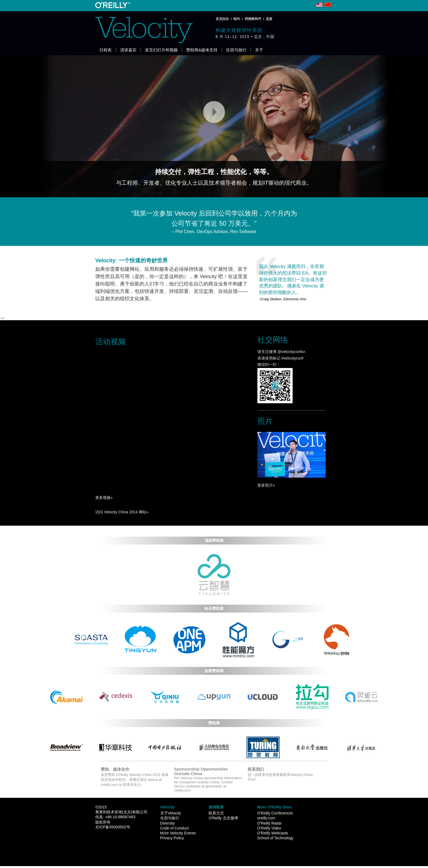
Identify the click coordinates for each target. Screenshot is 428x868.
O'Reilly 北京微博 (223, 818)
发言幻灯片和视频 (161, 50)
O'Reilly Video (269, 828)
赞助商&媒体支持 (202, 50)
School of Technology (275, 838)
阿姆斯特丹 (253, 19)
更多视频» (104, 498)
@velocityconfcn (291, 352)
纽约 (237, 19)
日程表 (105, 50)
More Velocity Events (178, 833)
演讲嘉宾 (128, 50)
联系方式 (216, 813)
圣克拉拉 (222, 19)
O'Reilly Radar (269, 823)
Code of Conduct (175, 828)
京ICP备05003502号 (113, 827)
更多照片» (266, 485)
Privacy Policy (172, 838)
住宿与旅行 (236, 50)
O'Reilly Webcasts (273, 833)
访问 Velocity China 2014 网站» (122, 512)
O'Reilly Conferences (275, 813)
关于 (259, 50)
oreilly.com (266, 818)
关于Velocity (171, 813)
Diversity (168, 823)
